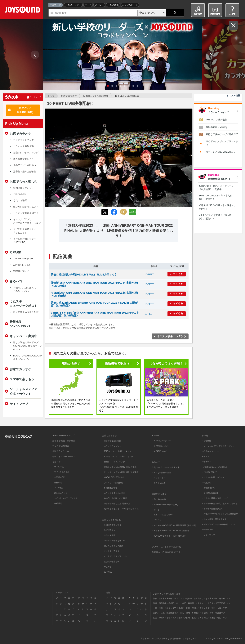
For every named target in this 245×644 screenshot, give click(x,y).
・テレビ (156, 510)
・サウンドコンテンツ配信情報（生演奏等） (121, 472)
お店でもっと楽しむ (24, 181)
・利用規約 (206, 483)
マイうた (178, 274)
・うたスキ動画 (109, 535)
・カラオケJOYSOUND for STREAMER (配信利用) (174, 525)
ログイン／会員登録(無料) (25, 110)
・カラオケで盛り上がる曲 (114, 493)
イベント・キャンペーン (64, 456)
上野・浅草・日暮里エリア (165, 608)
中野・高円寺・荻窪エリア (190, 618)
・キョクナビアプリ (111, 551)
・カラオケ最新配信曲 (112, 441)
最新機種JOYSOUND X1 (20, 324)
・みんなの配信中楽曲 (161, 473)
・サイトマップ (208, 535)
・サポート (206, 462)
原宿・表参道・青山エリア (215, 618)
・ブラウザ (157, 520)
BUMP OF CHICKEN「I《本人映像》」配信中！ (215, 197)
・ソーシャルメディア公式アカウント (218, 446)
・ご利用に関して (209, 472)
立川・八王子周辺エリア (220, 603)
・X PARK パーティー (161, 441)
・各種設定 (57, 503)
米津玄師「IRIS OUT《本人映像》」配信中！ (217, 207)
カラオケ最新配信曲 (24, 146)
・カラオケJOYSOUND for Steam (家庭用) (170, 531)
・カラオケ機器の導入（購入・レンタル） (220, 504)
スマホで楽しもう (22, 379)
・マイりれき (58, 488)
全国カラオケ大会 (61, 451)
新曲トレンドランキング (26, 153)
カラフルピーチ (130, 5)
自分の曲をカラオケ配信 (26, 312)
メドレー (99, 5)
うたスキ (56, 462)
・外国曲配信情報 (110, 488)
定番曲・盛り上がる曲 (25, 172)
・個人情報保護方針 (210, 493)
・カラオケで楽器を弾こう (114, 541)
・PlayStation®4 (159, 499)
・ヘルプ (205, 456)
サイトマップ (19, 404)
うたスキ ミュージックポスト (166, 467)
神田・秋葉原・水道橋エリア (195, 603)
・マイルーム (58, 467)
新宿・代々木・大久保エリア (166, 599)
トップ (51, 96)
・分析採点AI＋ (109, 530)
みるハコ (16, 281)
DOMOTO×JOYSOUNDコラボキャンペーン (28, 357)
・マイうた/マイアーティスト (65, 498)
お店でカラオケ (69, 96)
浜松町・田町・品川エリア (190, 608)
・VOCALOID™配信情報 (113, 477)
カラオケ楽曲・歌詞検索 (64, 441)
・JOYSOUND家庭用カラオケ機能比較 (169, 536)
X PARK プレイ (21, 271)
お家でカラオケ (20, 369)
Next (210, 55)
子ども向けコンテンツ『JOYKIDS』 (25, 241)
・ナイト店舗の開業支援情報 (214, 519)
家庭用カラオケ (159, 494)
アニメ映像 (113, 5)
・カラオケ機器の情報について (215, 498)
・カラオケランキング (112, 446)
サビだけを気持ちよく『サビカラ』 (25, 231)
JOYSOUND (23, 10)
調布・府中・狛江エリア (214, 613)
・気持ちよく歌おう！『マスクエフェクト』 (121, 509)
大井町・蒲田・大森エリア (215, 608)
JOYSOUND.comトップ (63, 436)
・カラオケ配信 (158, 483)
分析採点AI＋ (20, 194)
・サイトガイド (158, 478)
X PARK (16, 252)
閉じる (233, 25)
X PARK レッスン (22, 265)
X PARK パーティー (23, 259)
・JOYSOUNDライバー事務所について (218, 524)
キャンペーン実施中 (24, 336)
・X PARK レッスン (160, 446)
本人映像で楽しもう (24, 159)
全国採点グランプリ (24, 188)
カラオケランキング (24, 140)
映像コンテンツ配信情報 (96, 96)
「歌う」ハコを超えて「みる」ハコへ (25, 289)
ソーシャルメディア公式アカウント (24, 391)
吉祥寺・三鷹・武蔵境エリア (166, 613)
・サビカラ (107, 567)
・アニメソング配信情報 (113, 483)
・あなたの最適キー (111, 562)
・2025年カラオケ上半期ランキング (118, 456)
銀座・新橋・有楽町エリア (219, 599)
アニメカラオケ (73, 5)
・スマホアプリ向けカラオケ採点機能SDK (220, 514)
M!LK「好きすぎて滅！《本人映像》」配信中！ (215, 217)
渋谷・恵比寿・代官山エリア (193, 599)
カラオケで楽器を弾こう (26, 213)
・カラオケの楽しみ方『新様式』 (116, 504)
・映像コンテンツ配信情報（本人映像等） (120, 467)
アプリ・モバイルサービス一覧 (167, 547)
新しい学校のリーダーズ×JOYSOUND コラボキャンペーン (27, 346)
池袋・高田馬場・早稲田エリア (167, 603)
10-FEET (149, 275)
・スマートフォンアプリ (162, 515)
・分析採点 (57, 483)
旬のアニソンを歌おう (25, 165)
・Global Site (207, 530)
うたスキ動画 (20, 200)
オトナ (88, 5)
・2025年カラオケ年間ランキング (117, 451)
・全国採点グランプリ (112, 525)
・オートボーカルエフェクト (114, 556)
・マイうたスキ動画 (61, 472)
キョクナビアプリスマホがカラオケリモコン (27, 221)
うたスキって (35, 97)
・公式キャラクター (210, 451)
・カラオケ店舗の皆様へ (212, 509)
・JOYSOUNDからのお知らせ (215, 467)
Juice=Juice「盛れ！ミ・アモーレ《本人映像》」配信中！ (216, 188)
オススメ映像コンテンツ (171, 336)
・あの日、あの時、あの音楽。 (115, 498)
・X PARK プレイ (159, 451)
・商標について (208, 488)
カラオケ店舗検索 (61, 446)
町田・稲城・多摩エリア (191, 613)
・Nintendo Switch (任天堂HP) (165, 505)
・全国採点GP (58, 477)
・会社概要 (206, 441)
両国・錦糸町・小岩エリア (165, 618)
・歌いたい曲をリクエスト (114, 546)
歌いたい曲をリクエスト (26, 207)
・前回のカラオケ (60, 493)
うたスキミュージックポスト (24, 303)
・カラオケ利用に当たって (213, 477)
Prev (35, 55)
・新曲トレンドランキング (114, 462)
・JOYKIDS (107, 572)
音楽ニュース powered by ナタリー (168, 552)
